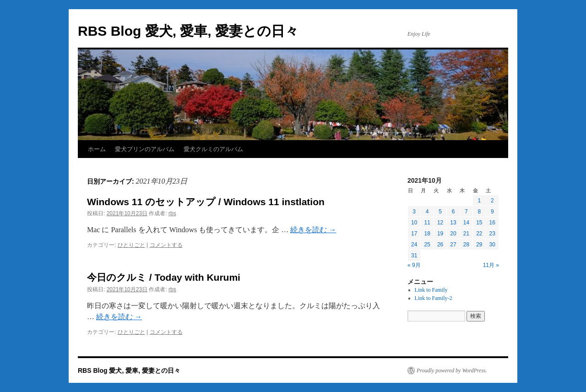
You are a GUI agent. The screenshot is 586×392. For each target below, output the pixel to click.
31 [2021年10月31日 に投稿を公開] (414, 256)
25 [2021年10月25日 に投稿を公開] (427, 245)
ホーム (97, 149)
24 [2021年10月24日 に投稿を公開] (414, 245)
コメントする (166, 245)
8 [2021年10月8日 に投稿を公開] (479, 212)
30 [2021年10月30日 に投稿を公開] (492, 245)
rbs (172, 213)
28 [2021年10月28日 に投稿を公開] (466, 245)
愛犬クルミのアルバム (213, 149)
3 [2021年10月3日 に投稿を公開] (414, 212)
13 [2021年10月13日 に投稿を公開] (453, 223)
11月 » (491, 265)
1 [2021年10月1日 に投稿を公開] (479, 201)
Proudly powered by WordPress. (452, 370)
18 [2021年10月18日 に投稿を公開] (427, 234)
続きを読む (313, 230)
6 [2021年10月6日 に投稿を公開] (453, 212)
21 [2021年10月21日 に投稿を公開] (466, 234)
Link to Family (431, 290)
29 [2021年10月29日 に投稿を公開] (479, 245)
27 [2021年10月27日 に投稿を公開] (453, 245)
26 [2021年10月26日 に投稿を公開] (440, 245)
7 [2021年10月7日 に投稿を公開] (466, 212)
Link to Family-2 (434, 298)
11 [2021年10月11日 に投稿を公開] (427, 223)
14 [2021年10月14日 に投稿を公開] (466, 223)
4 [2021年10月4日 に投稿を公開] (427, 212)
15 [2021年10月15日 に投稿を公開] (479, 223)
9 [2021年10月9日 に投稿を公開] (492, 212)
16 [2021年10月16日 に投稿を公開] (492, 223)
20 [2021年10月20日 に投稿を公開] (453, 234)
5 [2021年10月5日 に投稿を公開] (440, 212)
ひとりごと (131, 245)
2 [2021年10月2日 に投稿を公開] (492, 201)
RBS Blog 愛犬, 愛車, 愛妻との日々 (188, 31)
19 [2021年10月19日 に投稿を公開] (440, 234)
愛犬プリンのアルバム (145, 149)
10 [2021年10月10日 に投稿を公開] (414, 223)
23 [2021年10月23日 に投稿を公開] (492, 234)
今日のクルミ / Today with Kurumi (164, 277)
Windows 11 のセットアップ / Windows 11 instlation (206, 202)
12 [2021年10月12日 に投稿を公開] (440, 223)
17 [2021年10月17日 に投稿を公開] (414, 234)
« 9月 (414, 265)
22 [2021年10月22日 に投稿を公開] (479, 234)
